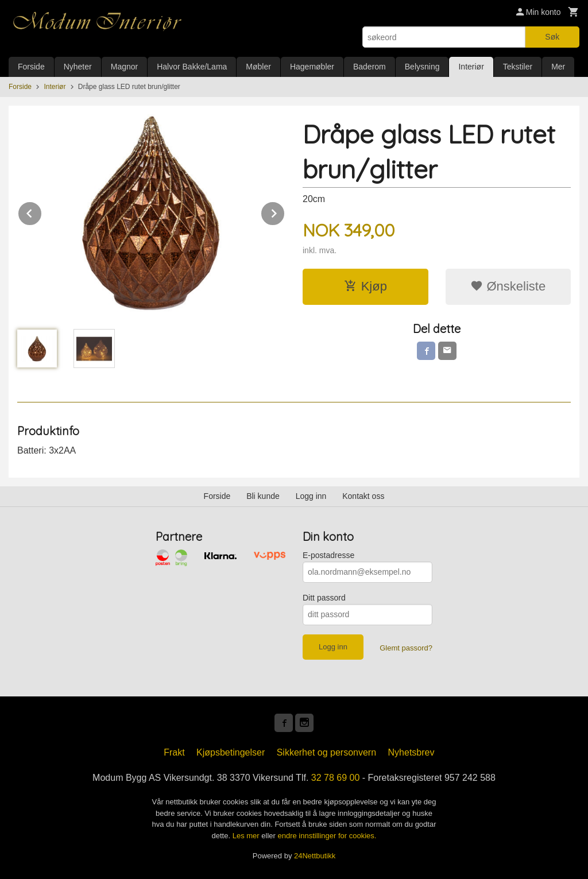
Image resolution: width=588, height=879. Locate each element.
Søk (552, 37)
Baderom (370, 67)
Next (285, 212)
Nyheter (78, 67)
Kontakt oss (363, 496)
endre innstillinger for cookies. (327, 836)
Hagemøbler (312, 67)
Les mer (247, 836)
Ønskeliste (508, 286)
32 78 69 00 (336, 778)
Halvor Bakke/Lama (192, 67)
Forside (31, 67)
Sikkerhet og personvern (326, 752)
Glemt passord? (406, 648)
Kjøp (365, 286)
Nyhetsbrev (411, 752)
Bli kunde (263, 496)
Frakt (174, 752)
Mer (558, 67)
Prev (42, 212)
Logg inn (311, 496)
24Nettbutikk (315, 856)
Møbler (258, 67)
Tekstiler (518, 67)
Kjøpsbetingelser (231, 752)
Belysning (422, 67)
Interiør (471, 67)
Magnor (124, 67)
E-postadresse (328, 555)
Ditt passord (324, 598)
